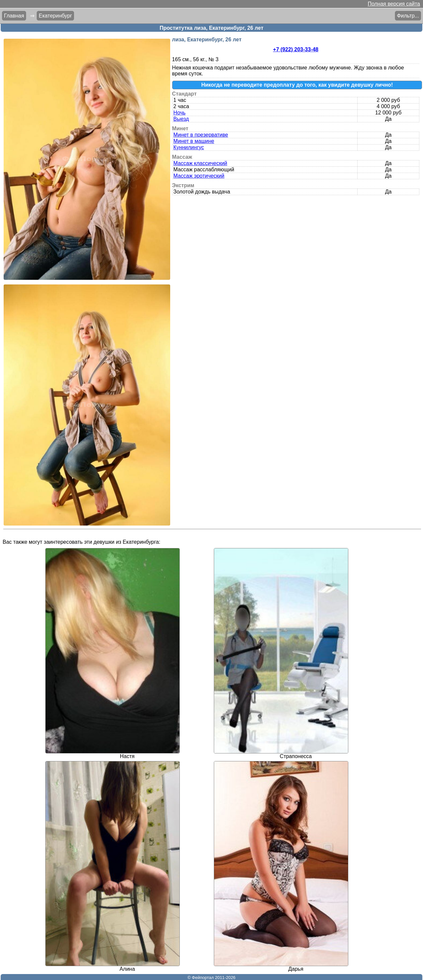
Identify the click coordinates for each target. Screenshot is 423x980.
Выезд (181, 119)
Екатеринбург (55, 16)
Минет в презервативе (201, 135)
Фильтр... (408, 16)
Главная (14, 16)
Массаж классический (200, 163)
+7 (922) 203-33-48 (296, 49)
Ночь (180, 113)
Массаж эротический (199, 176)
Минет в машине (194, 141)
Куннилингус (189, 147)
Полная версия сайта (394, 4)
